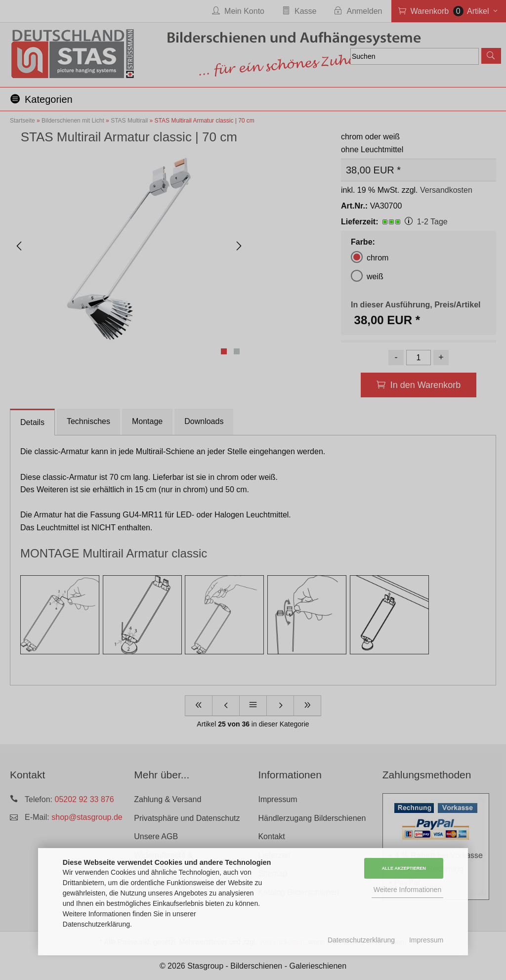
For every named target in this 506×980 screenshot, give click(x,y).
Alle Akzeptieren (404, 868)
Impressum (426, 940)
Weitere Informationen (407, 890)
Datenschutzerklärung (361, 940)
